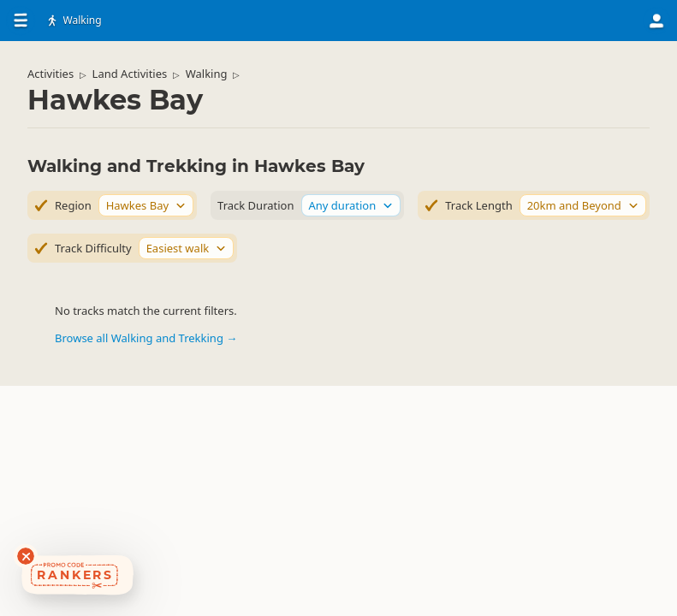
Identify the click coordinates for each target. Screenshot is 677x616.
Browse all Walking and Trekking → (146, 338)
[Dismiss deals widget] (26, 556)
